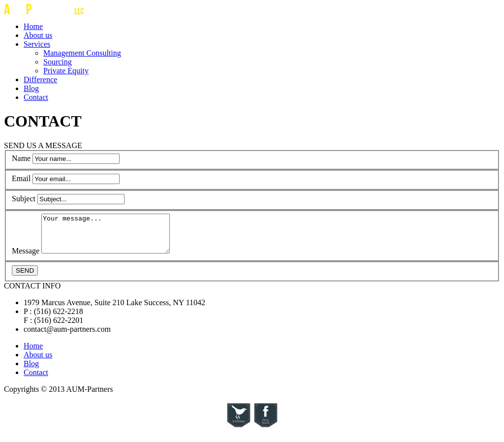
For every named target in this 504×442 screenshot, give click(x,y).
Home (33, 26)
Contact (36, 97)
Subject (24, 199)
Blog (31, 88)
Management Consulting (82, 53)
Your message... (113, 237)
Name (21, 158)
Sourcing (58, 62)
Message (26, 258)
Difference (40, 79)
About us (38, 35)
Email (21, 178)
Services (37, 44)
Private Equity (66, 71)
